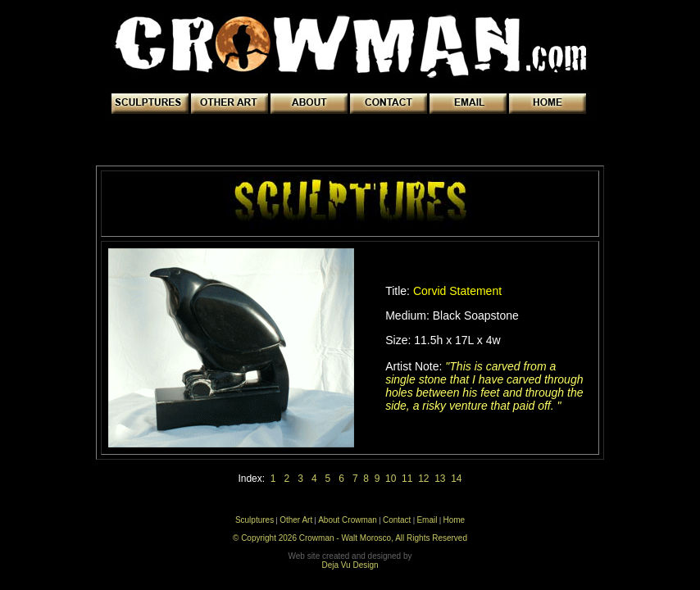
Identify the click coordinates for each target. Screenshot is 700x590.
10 (391, 479)
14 (454, 479)
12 (423, 479)
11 (407, 479)
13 (440, 479)
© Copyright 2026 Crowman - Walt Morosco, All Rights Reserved (350, 538)
